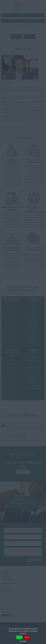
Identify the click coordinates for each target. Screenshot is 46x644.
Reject (27, 637)
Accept (19, 637)
